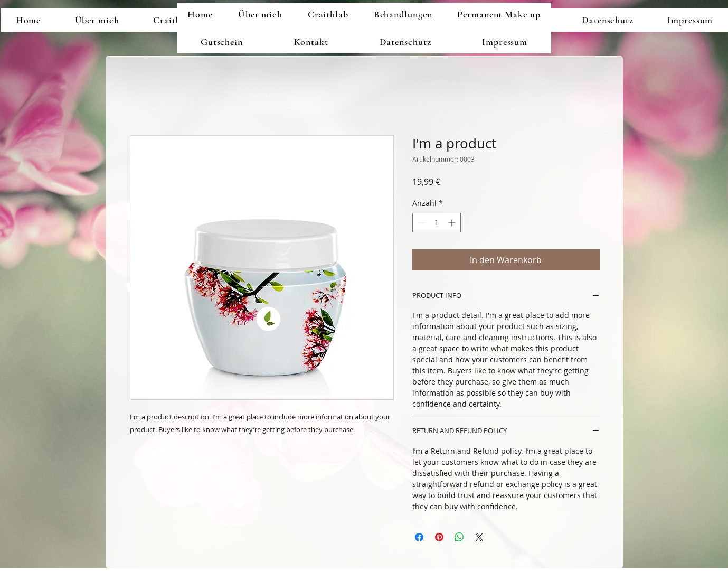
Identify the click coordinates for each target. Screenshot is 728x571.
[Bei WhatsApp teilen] (459, 537)
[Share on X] (479, 537)
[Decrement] (420, 223)
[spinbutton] (437, 223)
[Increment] (453, 223)
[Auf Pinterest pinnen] (439, 537)
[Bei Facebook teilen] (419, 537)
